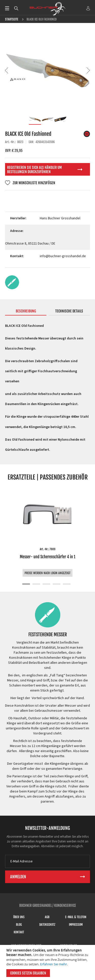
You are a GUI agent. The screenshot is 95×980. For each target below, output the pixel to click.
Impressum (76, 925)
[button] (7, 70)
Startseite (12, 19)
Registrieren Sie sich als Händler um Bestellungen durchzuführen (34, 170)
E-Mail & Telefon (76, 917)
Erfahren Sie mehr (53, 964)
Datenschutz (47, 925)
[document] (48, 962)
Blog (19, 925)
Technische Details (69, 311)
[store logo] (48, 9)
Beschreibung (26, 311)
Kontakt (19, 932)
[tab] (26, 312)
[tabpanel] (48, 532)
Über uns (19, 917)
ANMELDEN (88, 8)
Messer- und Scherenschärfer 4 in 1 (48, 557)
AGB (47, 917)
